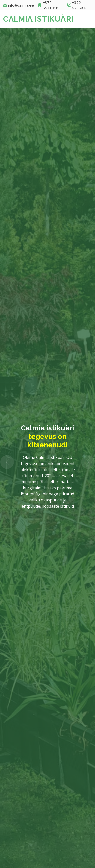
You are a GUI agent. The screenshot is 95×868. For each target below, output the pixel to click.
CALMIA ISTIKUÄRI (38, 19)
